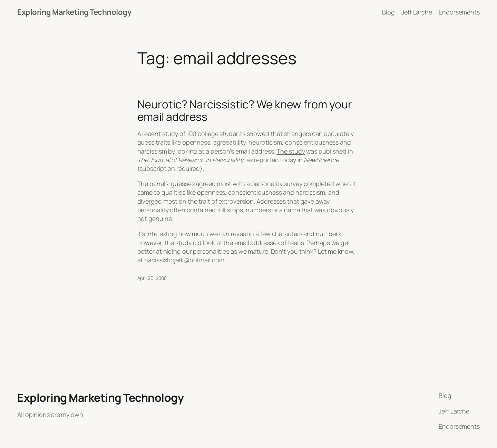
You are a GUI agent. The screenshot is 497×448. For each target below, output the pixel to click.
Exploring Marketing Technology (74, 12)
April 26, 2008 (152, 278)
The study (291, 151)
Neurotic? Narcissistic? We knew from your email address (245, 110)
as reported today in (293, 160)
